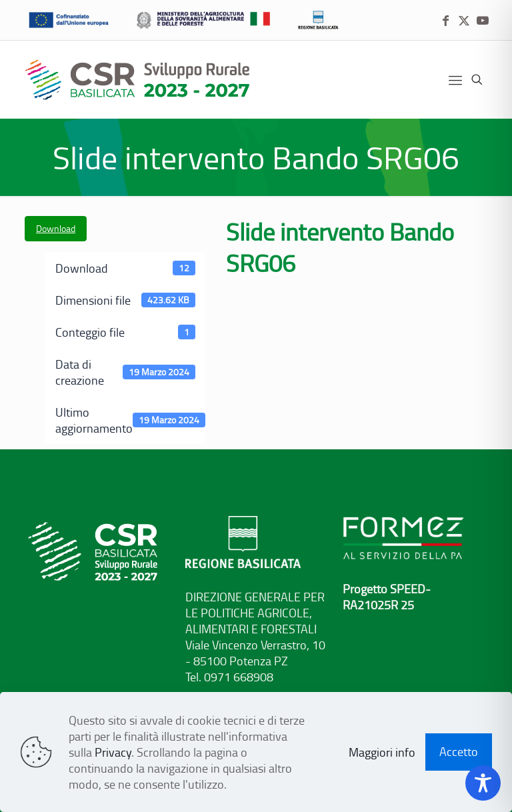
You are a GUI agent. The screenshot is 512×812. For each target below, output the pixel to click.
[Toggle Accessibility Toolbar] (483, 783)
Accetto (459, 751)
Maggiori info (382, 752)
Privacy (113, 752)
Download (56, 228)
